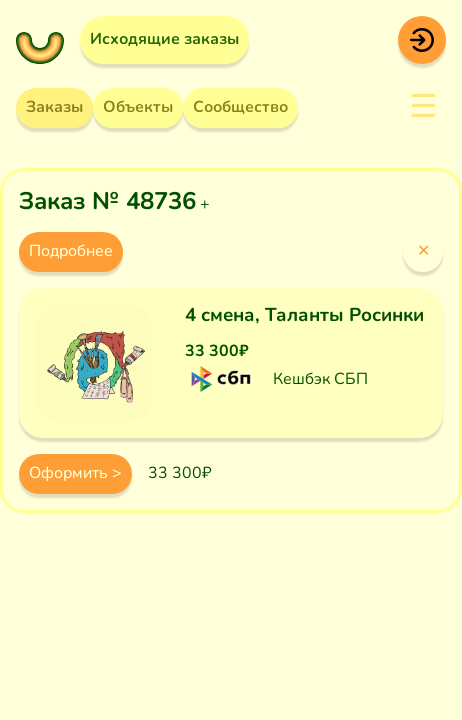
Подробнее (71, 251)
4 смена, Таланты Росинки (304, 315)
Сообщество (240, 107)
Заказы (54, 107)
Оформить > (75, 473)
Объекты (138, 107)
